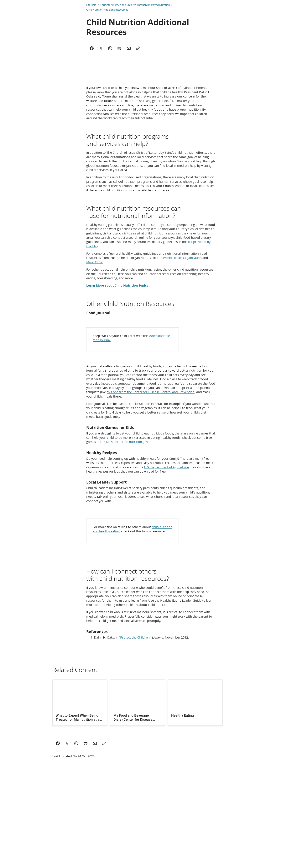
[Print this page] (86, 828)
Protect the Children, (135, 722)
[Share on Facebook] (58, 828)
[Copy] (138, 48)
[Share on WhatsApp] (76, 828)
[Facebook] (92, 48)
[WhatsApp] (110, 48)
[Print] (119, 48)
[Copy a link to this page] (104, 828)
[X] (101, 48)
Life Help (91, 5)
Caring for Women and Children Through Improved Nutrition (135, 5)
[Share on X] (67, 828)
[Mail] (129, 48)
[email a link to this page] (95, 828)
